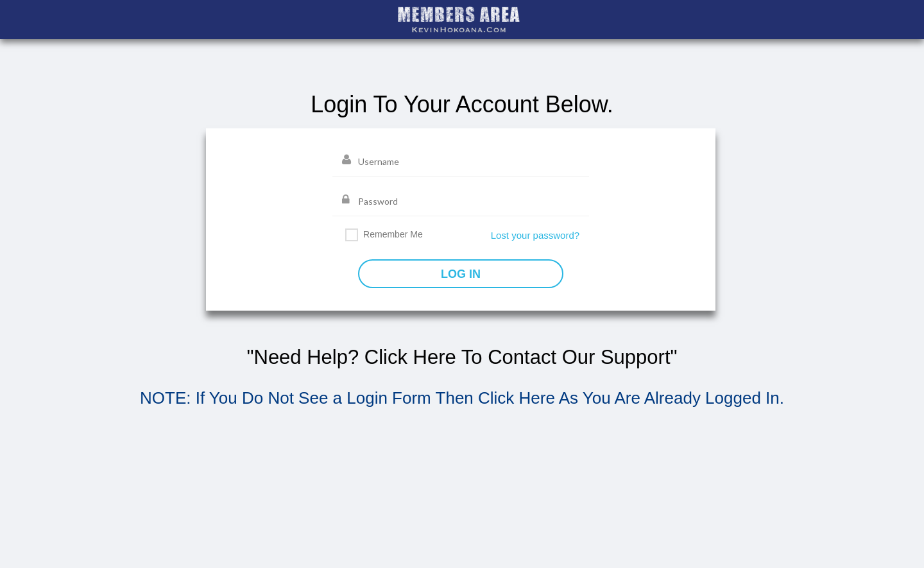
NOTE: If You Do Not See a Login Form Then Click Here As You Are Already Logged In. (462, 398)
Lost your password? (535, 235)
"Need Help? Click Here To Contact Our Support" (462, 357)
